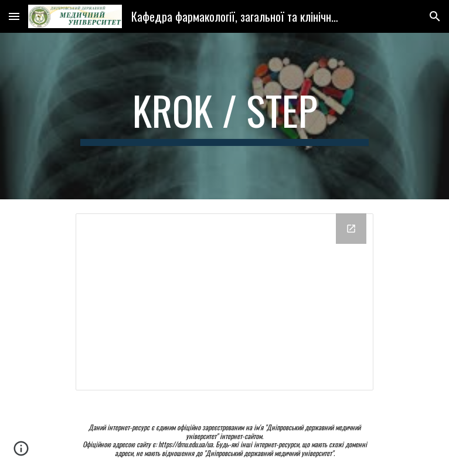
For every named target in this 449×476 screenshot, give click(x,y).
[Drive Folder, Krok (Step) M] (224, 302)
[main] (224, 116)
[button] (14, 16)
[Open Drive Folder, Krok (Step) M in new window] (351, 229)
